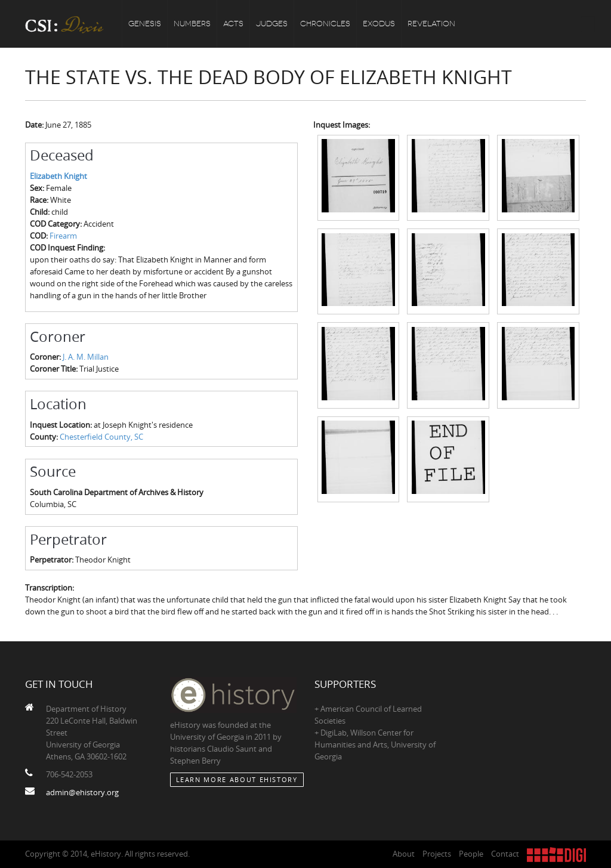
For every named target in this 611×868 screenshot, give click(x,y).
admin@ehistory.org (82, 792)
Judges (272, 24)
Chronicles (325, 24)
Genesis (145, 24)
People (471, 854)
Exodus (379, 24)
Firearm (63, 236)
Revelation (431, 24)
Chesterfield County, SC (101, 437)
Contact (505, 854)
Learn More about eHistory (237, 779)
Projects (437, 854)
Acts (233, 24)
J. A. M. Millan (86, 357)
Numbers (192, 24)
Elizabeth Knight (58, 176)
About (404, 854)
